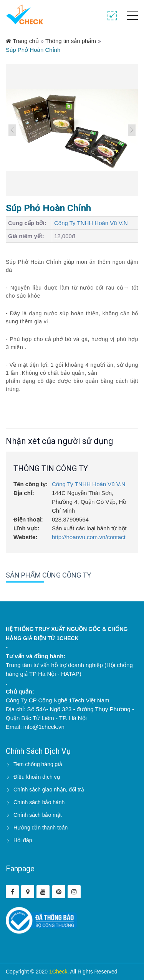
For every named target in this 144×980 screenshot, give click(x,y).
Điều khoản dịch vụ (37, 777)
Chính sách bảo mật (38, 815)
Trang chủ (22, 41)
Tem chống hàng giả (38, 764)
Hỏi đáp (23, 840)
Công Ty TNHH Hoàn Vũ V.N (91, 223)
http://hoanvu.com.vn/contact (89, 537)
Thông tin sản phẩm (71, 41)
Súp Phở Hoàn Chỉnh (33, 50)
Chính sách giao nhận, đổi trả (49, 790)
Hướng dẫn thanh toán (41, 828)
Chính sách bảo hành (39, 802)
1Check (58, 972)
